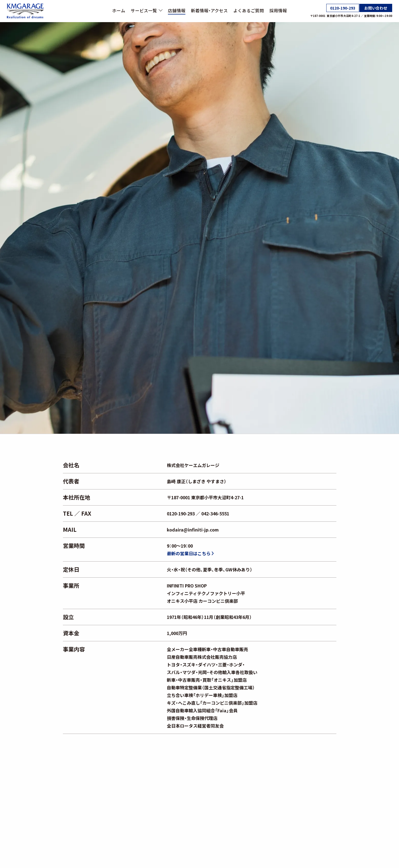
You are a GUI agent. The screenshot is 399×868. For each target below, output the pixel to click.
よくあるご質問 (249, 11)
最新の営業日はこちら (190, 553)
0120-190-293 (343, 8)
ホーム (119, 11)
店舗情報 (177, 11)
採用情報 (278, 11)
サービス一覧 (147, 11)
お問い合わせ (376, 8)
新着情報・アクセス (209, 11)
